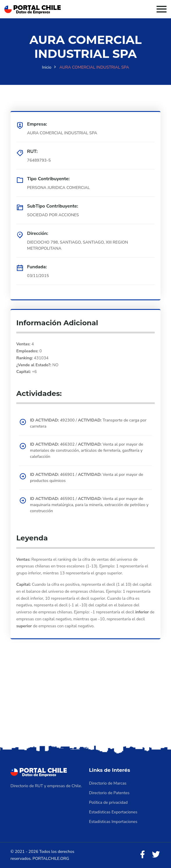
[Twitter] (156, 855)
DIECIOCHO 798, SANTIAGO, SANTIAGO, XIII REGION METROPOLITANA (78, 245)
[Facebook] (142, 855)
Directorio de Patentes (109, 793)
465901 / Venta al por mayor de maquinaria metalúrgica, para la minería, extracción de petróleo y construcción (89, 505)
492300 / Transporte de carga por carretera (88, 423)
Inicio (47, 67)
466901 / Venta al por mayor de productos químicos (87, 478)
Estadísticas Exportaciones (113, 812)
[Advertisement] (85, 700)
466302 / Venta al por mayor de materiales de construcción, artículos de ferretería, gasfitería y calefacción (87, 450)
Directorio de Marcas (108, 783)
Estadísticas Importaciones (113, 822)
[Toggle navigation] (162, 9)
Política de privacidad (108, 802)
